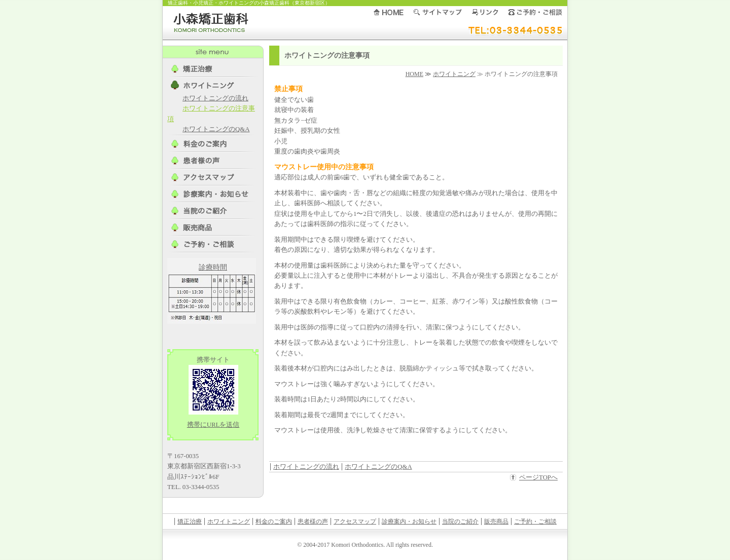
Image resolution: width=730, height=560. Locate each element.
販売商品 (496, 521)
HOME (414, 74)
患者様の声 (313, 521)
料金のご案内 (274, 521)
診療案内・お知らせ (409, 521)
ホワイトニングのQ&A (378, 467)
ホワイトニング (454, 74)
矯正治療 (190, 521)
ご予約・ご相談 (535, 521)
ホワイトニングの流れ (306, 467)
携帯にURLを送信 (213, 425)
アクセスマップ (355, 521)
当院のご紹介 (460, 521)
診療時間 (213, 267)
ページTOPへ (538, 477)
